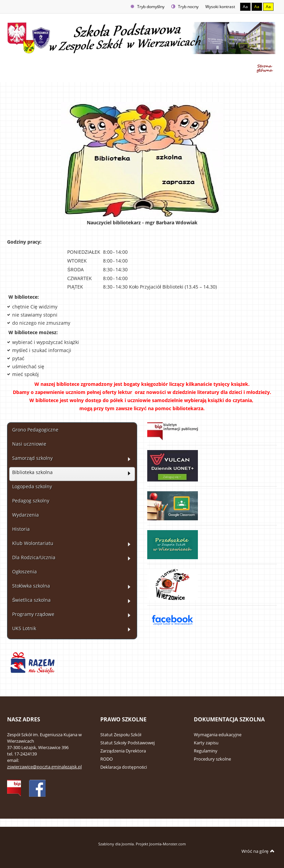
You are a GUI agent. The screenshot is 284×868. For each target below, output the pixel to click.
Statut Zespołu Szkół (121, 735)
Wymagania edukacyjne (218, 735)
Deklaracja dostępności (124, 767)
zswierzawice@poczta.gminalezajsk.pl (44, 767)
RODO (107, 759)
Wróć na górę (258, 851)
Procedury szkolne (212, 759)
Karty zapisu (206, 743)
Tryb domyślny (147, 7)
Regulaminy (206, 751)
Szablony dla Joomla (116, 844)
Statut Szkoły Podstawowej (127, 743)
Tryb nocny (185, 7)
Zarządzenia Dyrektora (123, 751)
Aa (245, 7)
